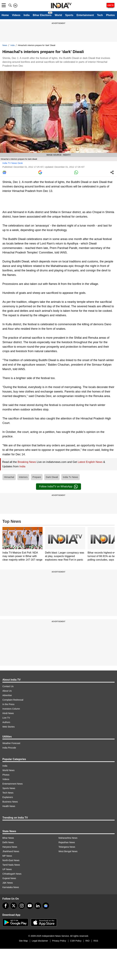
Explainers (8, 797)
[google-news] (46, 906)
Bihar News (8, 838)
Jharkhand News (11, 851)
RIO (88, 941)
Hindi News (8, 713)
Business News (10, 802)
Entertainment (85, 15)
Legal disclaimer (40, 941)
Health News (9, 806)
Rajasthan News (67, 842)
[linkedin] (38, 906)
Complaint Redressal (13, 700)
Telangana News (67, 847)
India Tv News (70, 477)
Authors (6, 722)
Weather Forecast (11, 743)
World (58, 15)
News (5, 45)
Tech (100, 15)
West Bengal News (68, 851)
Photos (110, 15)
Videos (16, 15)
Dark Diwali (52, 477)
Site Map (23, 941)
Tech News (8, 793)
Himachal (9, 477)
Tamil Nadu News (11, 865)
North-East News (11, 860)
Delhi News (8, 842)
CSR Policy (76, 941)
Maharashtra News (68, 838)
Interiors (23, 477)
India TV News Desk (13, 163)
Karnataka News (11, 887)
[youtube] (30, 906)
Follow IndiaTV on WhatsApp (59, 487)
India (27, 15)
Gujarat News (9, 878)
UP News (7, 869)
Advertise (7, 695)
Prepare (37, 477)
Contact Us (8, 686)
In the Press (8, 704)
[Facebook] (6, 906)
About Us (7, 691)
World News (8, 770)
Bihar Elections (42, 15)
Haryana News (10, 847)
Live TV (6, 718)
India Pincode (9, 748)
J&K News (8, 883)
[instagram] (22, 906)
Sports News (9, 788)
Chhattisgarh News (12, 874)
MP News (7, 856)
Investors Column (11, 709)
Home (5, 15)
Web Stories (9, 727)
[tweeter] (14, 906)
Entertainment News (13, 784)
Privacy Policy (59, 941)
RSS (96, 941)
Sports (69, 15)
